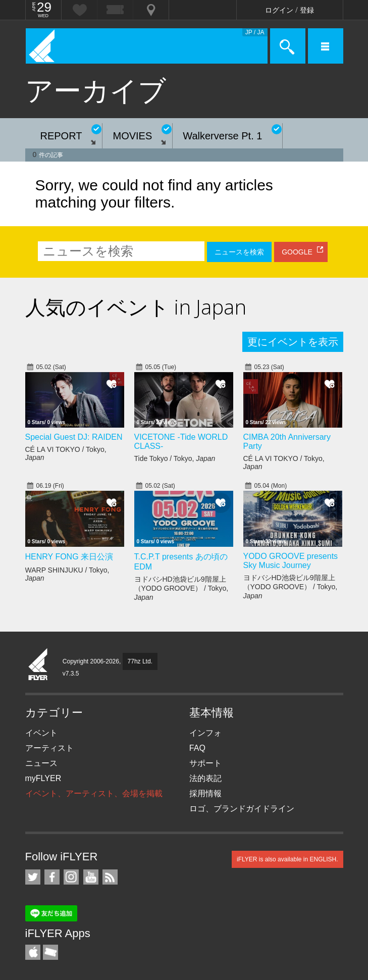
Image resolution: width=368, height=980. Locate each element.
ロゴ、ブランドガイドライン (242, 809)
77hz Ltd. (140, 661)
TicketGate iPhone (50, 952)
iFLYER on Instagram (71, 877)
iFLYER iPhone (33, 952)
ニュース (41, 763)
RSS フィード (110, 877)
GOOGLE (297, 252)
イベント (41, 733)
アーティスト (49, 748)
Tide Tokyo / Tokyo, (175, 458)
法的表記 (205, 778)
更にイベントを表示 (293, 342)
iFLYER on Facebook (52, 877)
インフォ (205, 733)
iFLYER (38, 665)
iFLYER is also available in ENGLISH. (287, 859)
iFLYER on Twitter (33, 877)
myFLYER (43, 778)
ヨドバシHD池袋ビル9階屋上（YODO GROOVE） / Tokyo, (181, 588)
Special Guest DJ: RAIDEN (74, 437)
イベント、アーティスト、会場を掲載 (94, 793)
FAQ (197, 748)
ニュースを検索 (239, 252)
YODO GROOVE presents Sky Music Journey (291, 561)
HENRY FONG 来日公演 (69, 557)
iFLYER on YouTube (91, 877)
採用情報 (205, 793)
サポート (205, 763)
